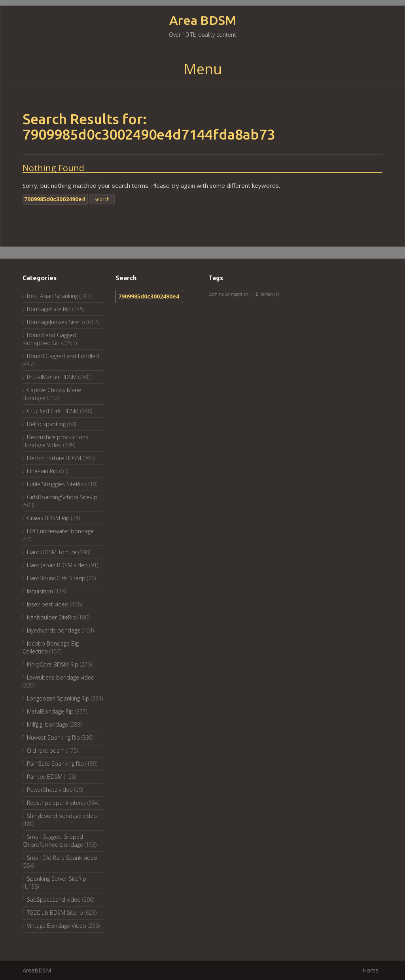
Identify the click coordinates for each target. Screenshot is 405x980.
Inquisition (40, 591)
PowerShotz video (50, 790)
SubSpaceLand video (54, 900)
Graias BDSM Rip (48, 518)
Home (371, 970)
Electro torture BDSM (54, 458)
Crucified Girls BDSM (53, 411)
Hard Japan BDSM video (57, 565)
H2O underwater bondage (60, 531)
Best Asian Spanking (52, 296)
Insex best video (48, 604)
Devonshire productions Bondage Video (55, 441)
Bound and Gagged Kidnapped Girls (49, 339)
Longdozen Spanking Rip (58, 698)
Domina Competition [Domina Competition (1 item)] (231, 294)
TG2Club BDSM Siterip (55, 913)
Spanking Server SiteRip (57, 879)
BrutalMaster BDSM (52, 377)
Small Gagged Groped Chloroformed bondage (53, 841)
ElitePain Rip (42, 471)
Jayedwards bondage (54, 630)
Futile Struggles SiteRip (55, 484)
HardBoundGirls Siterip (56, 578)
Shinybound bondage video (62, 816)
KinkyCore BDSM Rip (53, 664)
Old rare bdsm (46, 751)
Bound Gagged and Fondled (63, 356)
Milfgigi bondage (47, 724)
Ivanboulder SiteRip (51, 617)
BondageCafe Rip (49, 309)
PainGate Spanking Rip (55, 764)
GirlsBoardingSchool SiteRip (62, 497)
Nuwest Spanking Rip (53, 737)
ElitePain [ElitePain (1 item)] (267, 294)
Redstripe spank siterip (56, 803)
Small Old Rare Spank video (62, 858)
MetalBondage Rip (50, 711)
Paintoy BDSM (45, 777)
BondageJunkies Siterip (56, 322)
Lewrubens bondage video (61, 677)
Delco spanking (46, 424)
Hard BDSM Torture (52, 552)
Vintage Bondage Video (57, 926)
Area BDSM (203, 20)
